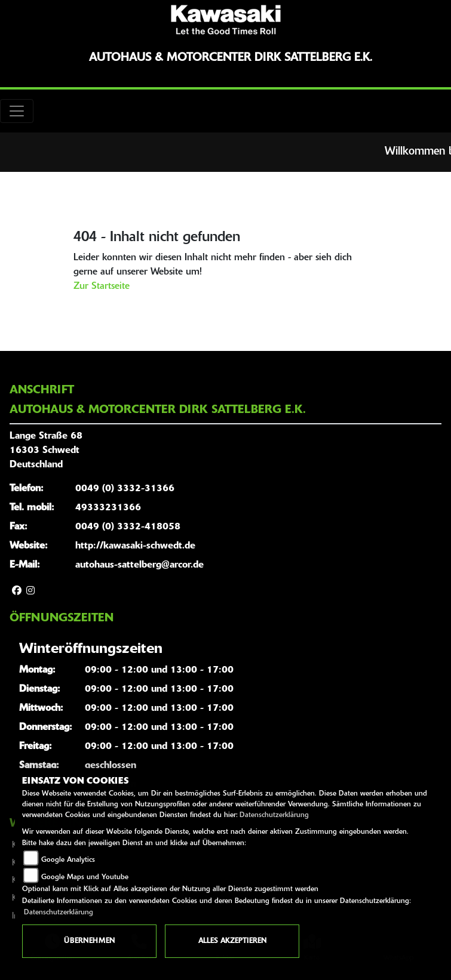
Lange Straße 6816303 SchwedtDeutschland (46, 451)
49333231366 (108, 508)
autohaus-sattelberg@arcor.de (139, 565)
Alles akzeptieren (232, 941)
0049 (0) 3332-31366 (125, 489)
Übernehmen (89, 941)
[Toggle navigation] (17, 111)
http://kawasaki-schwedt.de (135, 546)
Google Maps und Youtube (85, 877)
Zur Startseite (102, 286)
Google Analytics (68, 860)
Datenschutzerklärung (274, 815)
